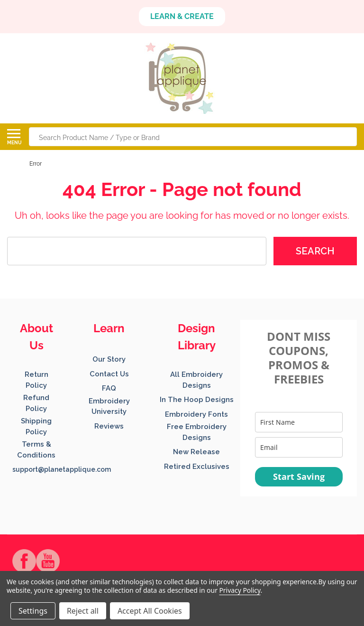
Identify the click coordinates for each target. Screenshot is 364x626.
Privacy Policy (240, 590)
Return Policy (36, 380)
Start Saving (299, 477)
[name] (299, 422)
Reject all (83, 611)
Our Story (109, 359)
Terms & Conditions (36, 450)
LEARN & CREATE (182, 16)
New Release (196, 452)
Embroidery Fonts (196, 414)
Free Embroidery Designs (197, 432)
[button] (182, 17)
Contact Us (109, 374)
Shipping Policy (36, 426)
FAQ (109, 388)
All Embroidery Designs (196, 380)
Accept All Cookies (150, 611)
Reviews (109, 426)
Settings (33, 611)
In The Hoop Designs (197, 400)
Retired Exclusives (197, 467)
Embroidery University (109, 406)
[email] (299, 447)
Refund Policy (36, 403)
